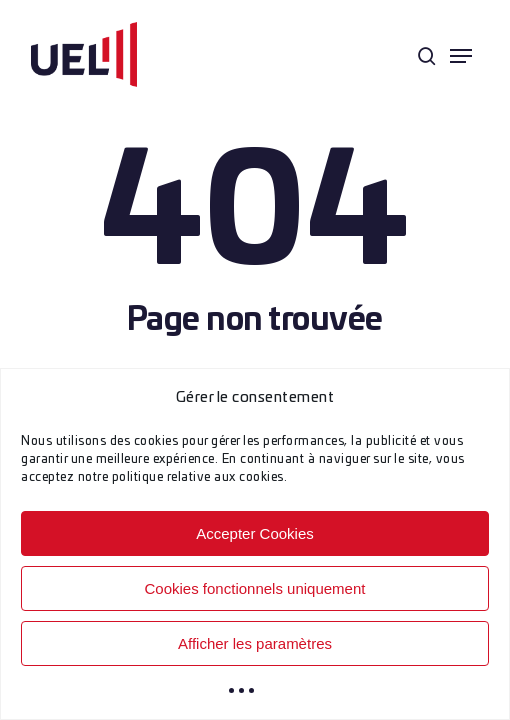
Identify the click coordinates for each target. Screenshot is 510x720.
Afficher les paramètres (255, 643)
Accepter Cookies (255, 533)
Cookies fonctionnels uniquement (255, 588)
